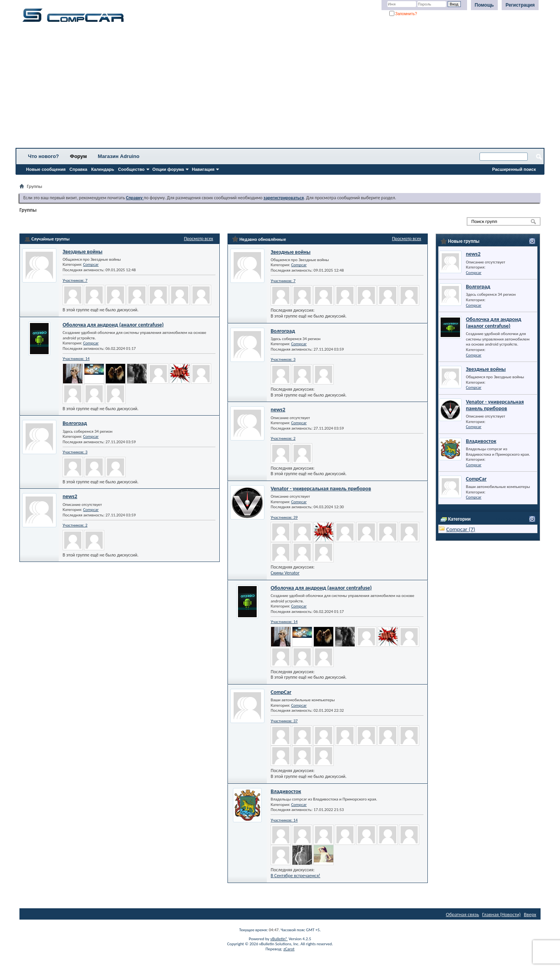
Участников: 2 (75, 525)
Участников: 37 (284, 721)
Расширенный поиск (514, 169)
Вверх (530, 914)
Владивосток (286, 791)
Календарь (102, 169)
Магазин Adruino (119, 156)
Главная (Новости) (501, 914)
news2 (70, 496)
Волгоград (75, 423)
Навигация (203, 169)
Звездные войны (82, 252)
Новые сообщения (46, 169)
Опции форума (168, 169)
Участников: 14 (76, 359)
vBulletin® (279, 939)
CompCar (281, 692)
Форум (78, 156)
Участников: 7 (75, 280)
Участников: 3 (75, 452)
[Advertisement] (243, 88)
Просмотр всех (199, 239)
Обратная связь (463, 914)
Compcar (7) (461, 529)
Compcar (91, 264)
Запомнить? (403, 14)
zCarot (289, 949)
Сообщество (131, 169)
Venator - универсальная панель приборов (321, 489)
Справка (79, 169)
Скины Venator (285, 573)
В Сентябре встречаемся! (296, 876)
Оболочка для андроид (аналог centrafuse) (113, 325)
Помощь (484, 5)
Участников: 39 (284, 517)
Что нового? (44, 156)
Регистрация (520, 5)
